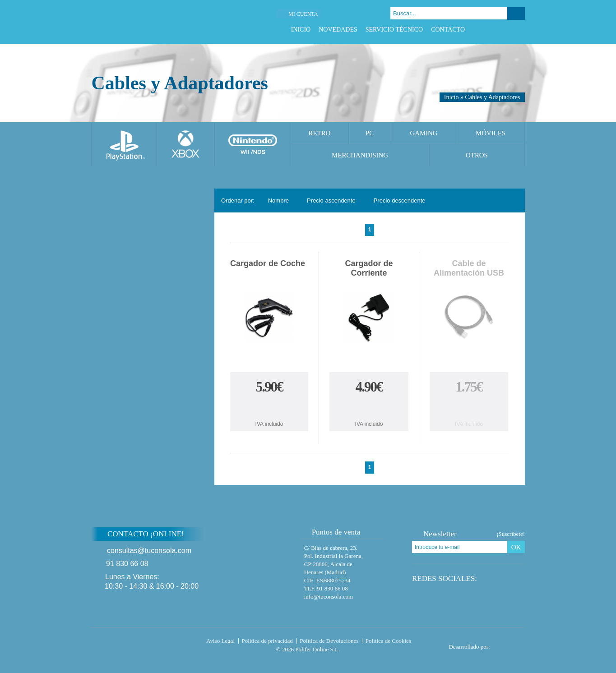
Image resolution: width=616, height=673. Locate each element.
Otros (477, 155)
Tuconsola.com (129, 643)
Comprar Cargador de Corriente (369, 407)
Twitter (498, 30)
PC (370, 133)
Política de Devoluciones (329, 641)
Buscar (516, 14)
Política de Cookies (388, 641)
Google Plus (509, 30)
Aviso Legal (220, 641)
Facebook (486, 30)
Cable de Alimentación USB (469, 268)
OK (516, 547)
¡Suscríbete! (511, 534)
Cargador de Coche (268, 263)
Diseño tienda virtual (509, 644)
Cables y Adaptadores (492, 97)
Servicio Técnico (394, 30)
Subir (546, 540)
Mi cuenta (303, 14)
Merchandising (360, 155)
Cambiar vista (512, 201)
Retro (320, 133)
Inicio (301, 30)
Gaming (424, 133)
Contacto (448, 30)
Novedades (338, 30)
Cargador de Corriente (369, 268)
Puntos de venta (332, 532)
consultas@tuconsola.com (149, 551)
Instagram (520, 30)
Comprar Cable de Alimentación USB (469, 407)
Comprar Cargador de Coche (269, 407)
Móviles (491, 133)
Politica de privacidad (267, 641)
